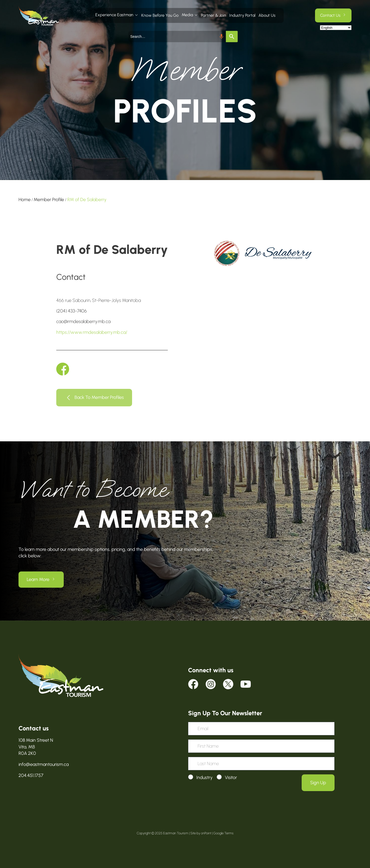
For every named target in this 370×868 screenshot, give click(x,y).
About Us (267, 15)
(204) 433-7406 (72, 311)
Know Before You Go (160, 15)
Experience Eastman (114, 15)
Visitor (231, 777)
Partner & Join (214, 15)
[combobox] (177, 37)
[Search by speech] (221, 37)
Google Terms (223, 833)
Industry (204, 777)
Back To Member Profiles (99, 397)
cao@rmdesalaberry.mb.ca (83, 321)
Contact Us (330, 15)
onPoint (206, 833)
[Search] (232, 37)
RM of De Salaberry (87, 200)
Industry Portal (242, 15)
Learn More (38, 579)
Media (187, 15)
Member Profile (49, 200)
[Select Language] (336, 28)
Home (25, 200)
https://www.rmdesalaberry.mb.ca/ (92, 332)
